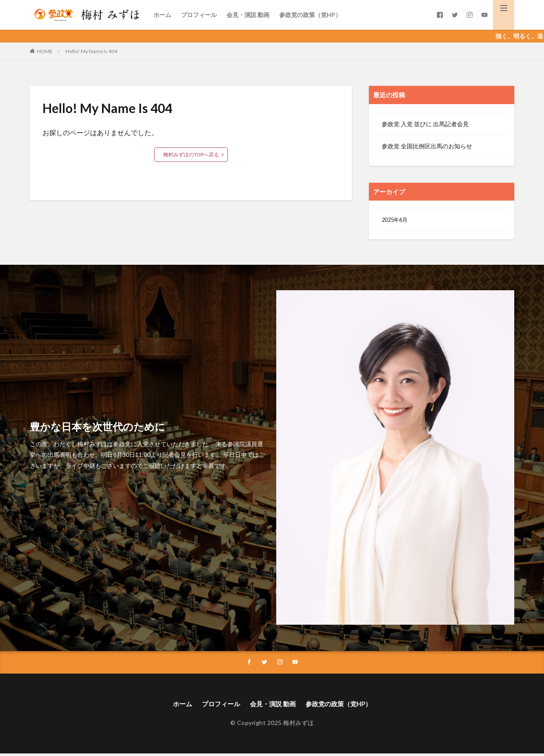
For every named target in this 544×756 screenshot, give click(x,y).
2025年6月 (396, 220)
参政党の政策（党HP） (310, 15)
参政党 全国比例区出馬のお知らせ (427, 146)
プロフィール (199, 15)
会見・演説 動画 (248, 15)
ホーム (162, 15)
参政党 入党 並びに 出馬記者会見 (425, 124)
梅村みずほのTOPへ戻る (191, 154)
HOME (45, 51)
